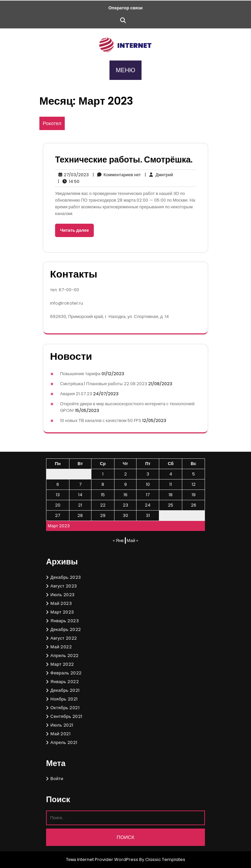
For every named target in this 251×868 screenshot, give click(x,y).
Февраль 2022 (66, 673)
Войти (57, 779)
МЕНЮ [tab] (125, 70)
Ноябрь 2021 (64, 699)
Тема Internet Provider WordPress (102, 859)
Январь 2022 (65, 682)
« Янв (118, 540)
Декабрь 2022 (66, 629)
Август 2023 (64, 586)
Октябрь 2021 (65, 708)
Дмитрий (159, 175)
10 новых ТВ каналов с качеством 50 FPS (101, 420)
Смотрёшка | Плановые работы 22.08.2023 (104, 384)
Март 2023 (62, 612)
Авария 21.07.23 (76, 394)
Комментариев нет (117, 175)
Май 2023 (61, 603)
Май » (133, 540)
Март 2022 (62, 664)
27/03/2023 (72, 175)
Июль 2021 (62, 725)
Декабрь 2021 (65, 690)
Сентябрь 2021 (66, 716)
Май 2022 (61, 647)
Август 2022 (64, 638)
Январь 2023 (65, 621)
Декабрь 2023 (66, 577)
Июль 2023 (63, 595)
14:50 (69, 182)
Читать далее (74, 230)
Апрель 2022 (65, 656)
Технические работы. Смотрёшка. (124, 160)
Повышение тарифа (80, 374)
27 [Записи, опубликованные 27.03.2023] (58, 515)
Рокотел (52, 123)
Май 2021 (60, 734)
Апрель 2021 (64, 742)
